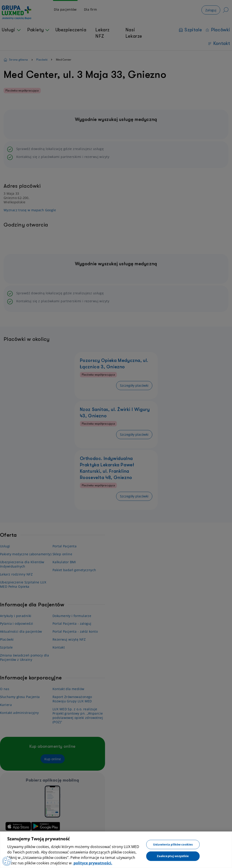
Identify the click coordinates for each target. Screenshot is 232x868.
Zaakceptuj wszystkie (173, 856)
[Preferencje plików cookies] (7, 861)
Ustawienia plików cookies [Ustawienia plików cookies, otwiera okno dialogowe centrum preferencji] (173, 844)
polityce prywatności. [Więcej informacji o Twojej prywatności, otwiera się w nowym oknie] (92, 863)
